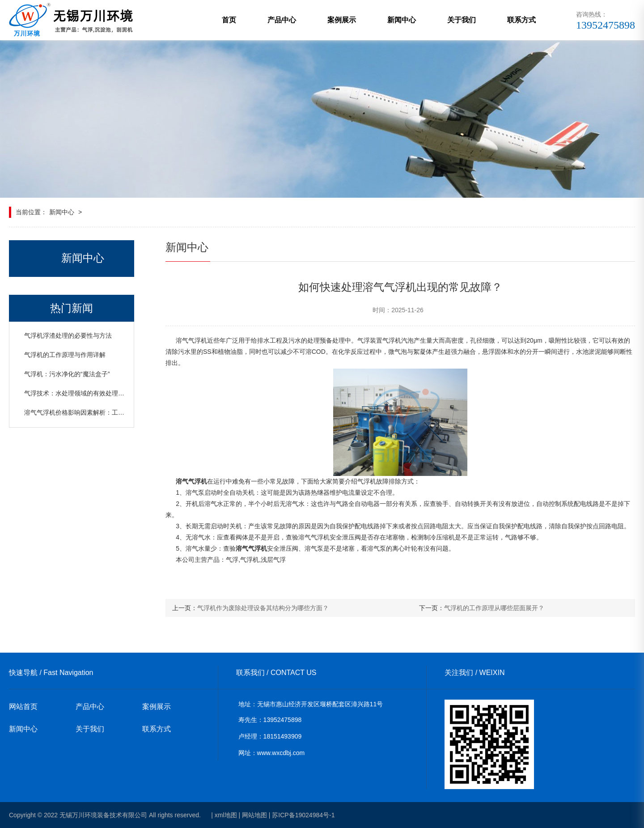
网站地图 (254, 815)
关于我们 (462, 20)
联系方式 (521, 20)
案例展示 (342, 20)
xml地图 (226, 815)
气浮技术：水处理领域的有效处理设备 (77, 393)
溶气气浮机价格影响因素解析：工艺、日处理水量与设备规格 (109, 412)
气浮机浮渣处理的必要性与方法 (68, 335)
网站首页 (23, 707)
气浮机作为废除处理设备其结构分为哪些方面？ (263, 608)
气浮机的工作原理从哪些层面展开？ (494, 608)
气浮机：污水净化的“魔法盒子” (67, 374)
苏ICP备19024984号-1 (303, 815)
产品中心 (282, 20)
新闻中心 (402, 20)
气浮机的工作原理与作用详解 (65, 355)
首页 (229, 20)
